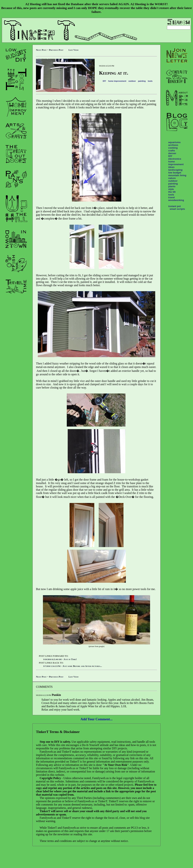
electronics (175, 159)
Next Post (41, 50)
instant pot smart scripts (177, 208)
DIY (104, 81)
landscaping (175, 170)
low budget (175, 173)
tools (150, 81)
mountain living (177, 175)
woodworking (176, 200)
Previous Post (56, 50)
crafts (172, 151)
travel (172, 197)
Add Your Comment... (97, 719)
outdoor (132, 81)
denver (172, 153)
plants (172, 186)
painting (142, 81)
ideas (171, 167)
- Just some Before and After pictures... (73, 666)
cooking (173, 148)
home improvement (117, 81)
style (171, 189)
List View (74, 50)
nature (172, 178)
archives (173, 145)
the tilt (172, 192)
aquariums (174, 142)
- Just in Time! (60, 659)
